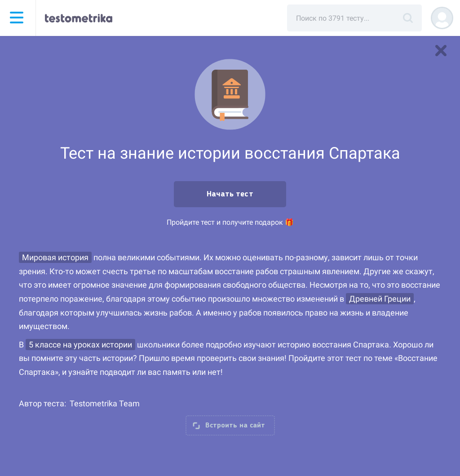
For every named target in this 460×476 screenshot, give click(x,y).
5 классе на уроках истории (80, 345)
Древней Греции (380, 299)
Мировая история (55, 257)
